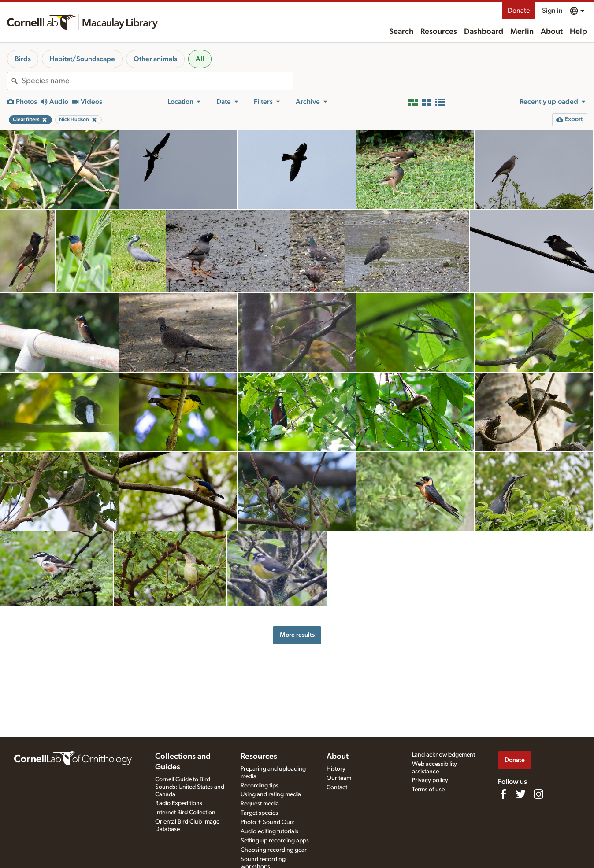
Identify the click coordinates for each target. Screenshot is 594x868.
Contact (337, 787)
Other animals (155, 59)
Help (578, 32)
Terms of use (428, 790)
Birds (23, 59)
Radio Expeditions (179, 803)
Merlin (522, 32)
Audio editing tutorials (269, 831)
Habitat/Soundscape (82, 59)
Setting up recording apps (275, 841)
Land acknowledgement (444, 755)
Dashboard (484, 32)
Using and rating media (271, 794)
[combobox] (157, 81)
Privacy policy (430, 780)
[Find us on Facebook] (503, 794)
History (336, 769)
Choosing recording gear (274, 850)
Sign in (552, 11)
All (200, 59)
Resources (439, 32)
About (552, 32)
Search (401, 32)
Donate (519, 11)
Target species (259, 813)
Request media (260, 804)
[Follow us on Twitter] (521, 794)
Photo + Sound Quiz (267, 822)
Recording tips (260, 786)
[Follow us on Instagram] (538, 794)
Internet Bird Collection (185, 813)
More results (297, 635)
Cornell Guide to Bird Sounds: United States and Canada (190, 787)
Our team (339, 778)
